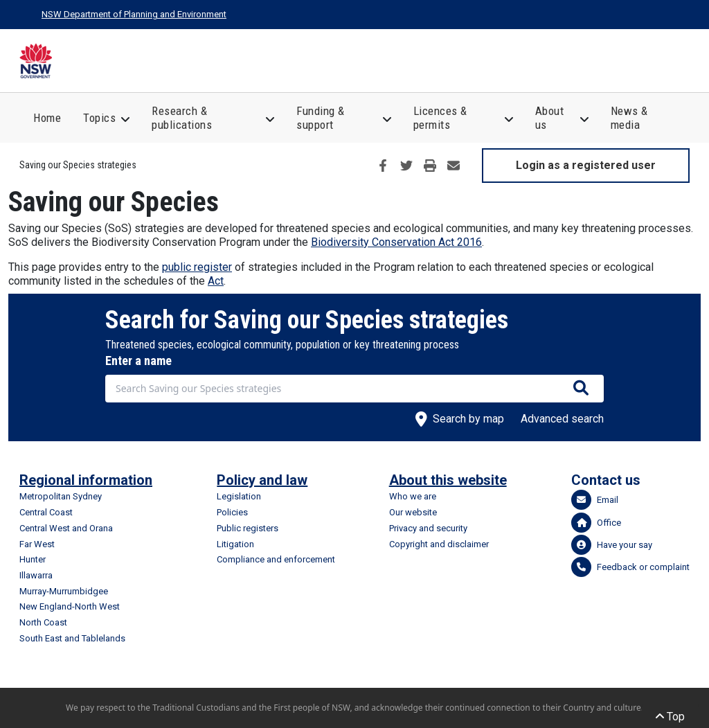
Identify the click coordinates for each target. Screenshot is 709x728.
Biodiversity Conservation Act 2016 (396, 242)
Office (596, 523)
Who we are (413, 496)
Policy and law (262, 480)
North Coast (43, 622)
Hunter (33, 559)
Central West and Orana (66, 528)
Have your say (612, 545)
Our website (413, 512)
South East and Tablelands (72, 638)
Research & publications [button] (182, 118)
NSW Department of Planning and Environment (134, 14)
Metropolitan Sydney (61, 496)
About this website (448, 480)
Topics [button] (99, 118)
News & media (629, 118)
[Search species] (581, 389)
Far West (37, 544)
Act (216, 281)
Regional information (86, 480)
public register (197, 267)
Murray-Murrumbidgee (64, 591)
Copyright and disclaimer (439, 544)
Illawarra (36, 575)
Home (47, 118)
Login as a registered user (586, 165)
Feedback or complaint (630, 567)
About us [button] (550, 118)
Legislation (239, 496)
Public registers (248, 528)
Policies (232, 512)
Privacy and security (428, 528)
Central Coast (46, 512)
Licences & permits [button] (440, 118)
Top (670, 717)
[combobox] (354, 389)
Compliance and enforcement (276, 559)
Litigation (235, 544)
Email (595, 500)
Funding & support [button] (321, 118)
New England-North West (70, 606)
